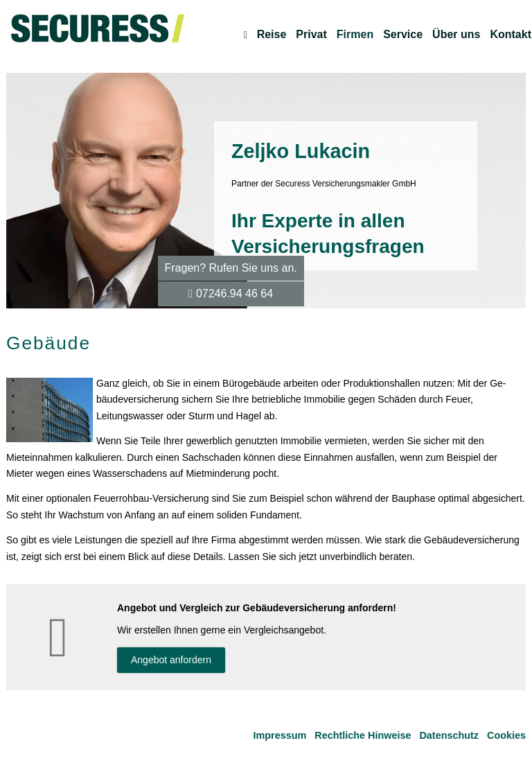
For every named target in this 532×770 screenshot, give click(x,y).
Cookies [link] (506, 735)
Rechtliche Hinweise (363, 735)
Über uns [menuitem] (456, 35)
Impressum (280, 735)
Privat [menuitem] (311, 35)
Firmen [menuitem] (355, 35)
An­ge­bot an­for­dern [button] (171, 660)
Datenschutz (449, 735)
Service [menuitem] (403, 35)
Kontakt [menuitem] (511, 35)
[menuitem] (245, 35)
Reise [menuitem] (272, 35)
